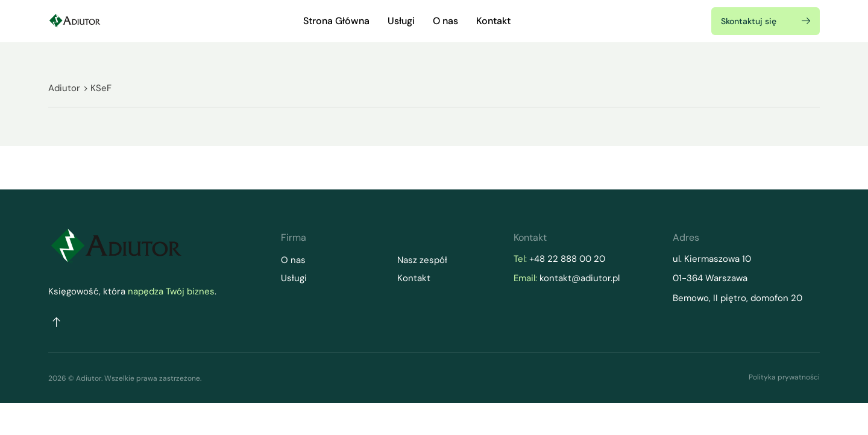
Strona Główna (336, 21)
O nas (445, 21)
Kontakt (493, 21)
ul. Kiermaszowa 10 (713, 259)
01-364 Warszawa (710, 278)
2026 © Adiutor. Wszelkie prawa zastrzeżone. (125, 378)
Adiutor (64, 88)
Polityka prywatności (784, 377)
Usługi (401, 21)
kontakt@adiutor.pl (580, 278)
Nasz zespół (422, 260)
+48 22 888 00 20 (567, 259)
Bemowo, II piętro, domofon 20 (737, 298)
